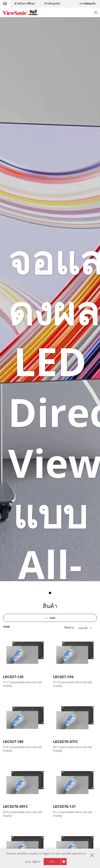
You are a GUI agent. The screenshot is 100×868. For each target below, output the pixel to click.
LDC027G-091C (16, 806)
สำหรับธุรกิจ (52, 3)
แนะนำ (83, 628)
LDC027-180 (13, 742)
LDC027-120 (13, 677)
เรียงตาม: (69, 628)
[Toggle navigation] (96, 12)
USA (52, 861)
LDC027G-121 (65, 806)
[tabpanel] (50, 299)
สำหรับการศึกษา (25, 3)
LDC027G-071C (66, 742)
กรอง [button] (52, 618)
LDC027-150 (63, 677)
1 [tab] (50, 593)
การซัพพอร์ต (88, 3)
